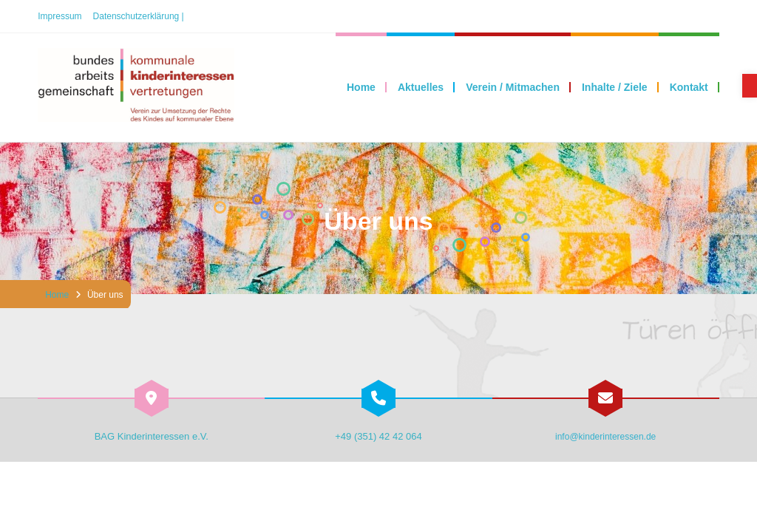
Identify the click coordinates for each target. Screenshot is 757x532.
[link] (750, 86)
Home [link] (57, 295)
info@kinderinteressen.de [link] (605, 437)
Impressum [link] (60, 16)
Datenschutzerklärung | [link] (139, 16)
